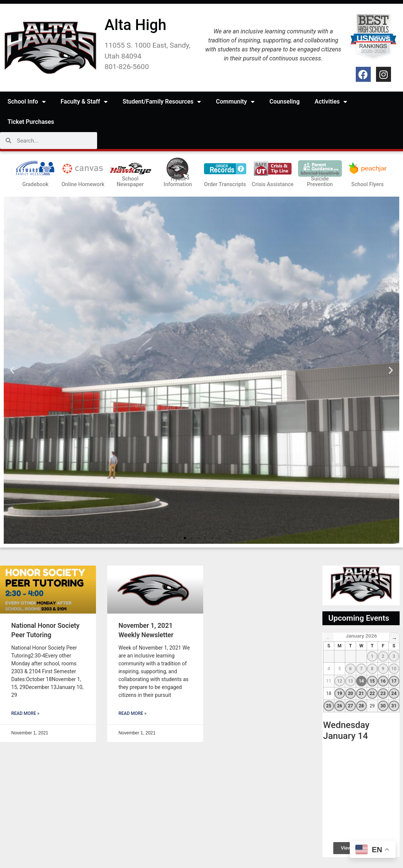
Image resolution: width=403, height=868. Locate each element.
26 (340, 706)
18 (329, 693)
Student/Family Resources (162, 102)
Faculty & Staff (84, 102)
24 (394, 693)
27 (351, 706)
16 (383, 681)
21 (361, 693)
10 (394, 669)
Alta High (136, 25)
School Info (27, 102)
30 (383, 706)
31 (394, 706)
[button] (11, 172)
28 (361, 706)
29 (372, 706)
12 (340, 681)
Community (235, 102)
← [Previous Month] (328, 638)
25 (329, 706)
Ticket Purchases (31, 122)
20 (351, 693)
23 (383, 693)
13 (351, 681)
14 (361, 681)
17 (394, 681)
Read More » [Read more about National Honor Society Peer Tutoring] (25, 713)
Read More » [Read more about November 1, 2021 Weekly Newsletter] (133, 713)
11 (329, 681)
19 (340, 693)
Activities (331, 102)
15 (372, 681)
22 (372, 693)
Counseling (285, 102)
